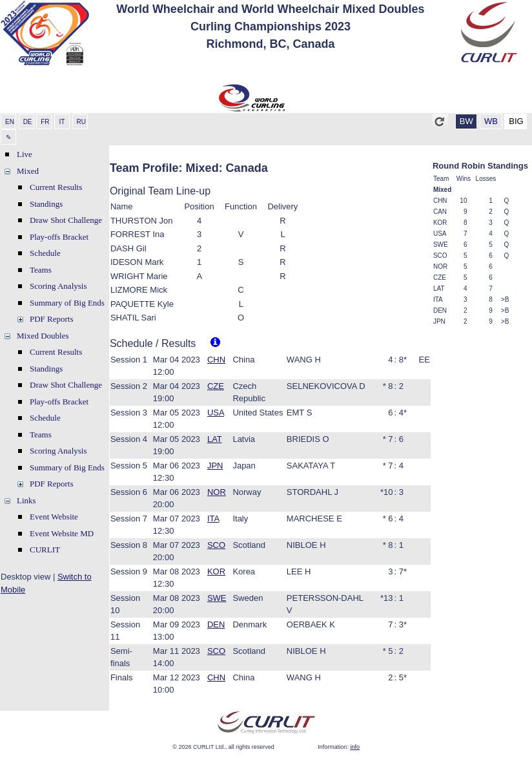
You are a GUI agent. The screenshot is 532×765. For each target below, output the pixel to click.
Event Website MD (62, 533)
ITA (213, 519)
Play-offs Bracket (59, 237)
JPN (215, 466)
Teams (41, 270)
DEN (216, 624)
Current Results (56, 187)
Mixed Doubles (43, 336)
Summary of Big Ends (67, 303)
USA (216, 413)
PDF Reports (52, 319)
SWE (217, 598)
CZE (216, 386)
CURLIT (45, 550)
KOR (216, 571)
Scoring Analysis (58, 286)
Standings (46, 204)
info (355, 747)
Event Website (54, 517)
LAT (215, 439)
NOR (217, 492)
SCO (216, 545)
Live (25, 154)
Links (26, 500)
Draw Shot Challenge (66, 220)
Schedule (45, 253)
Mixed (28, 171)
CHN (216, 360)
